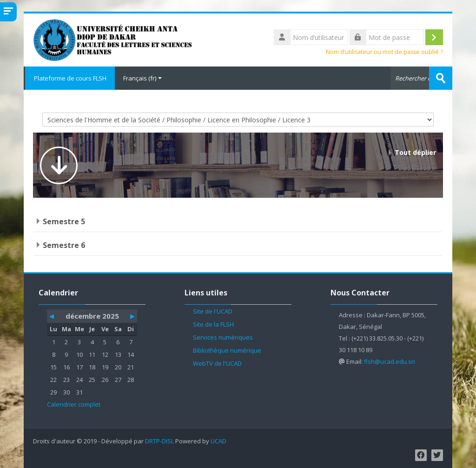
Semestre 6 (64, 245)
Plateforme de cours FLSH (69, 78)
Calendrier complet (74, 404)
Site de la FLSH (213, 324)
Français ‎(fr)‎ (142, 78)
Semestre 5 (64, 221)
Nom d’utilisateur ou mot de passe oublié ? (384, 52)
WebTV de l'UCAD (217, 363)
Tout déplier (415, 152)
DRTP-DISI (159, 441)
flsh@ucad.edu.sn (390, 361)
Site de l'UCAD (213, 311)
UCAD (218, 441)
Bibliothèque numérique (227, 350)
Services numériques (223, 337)
